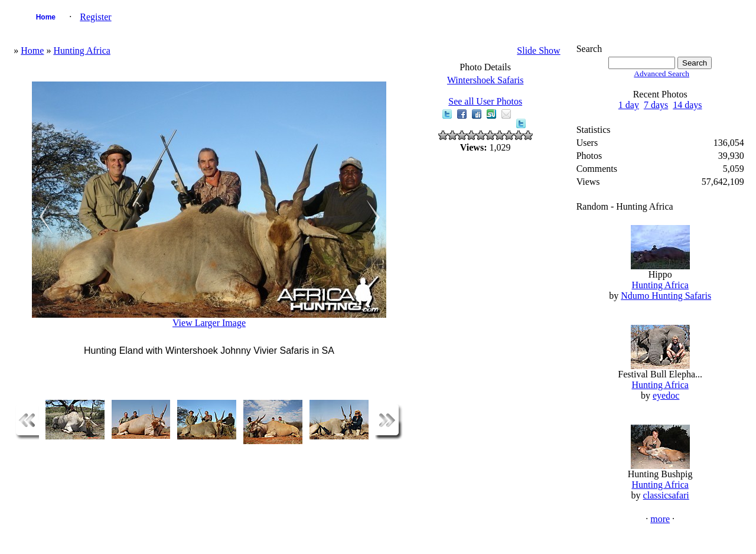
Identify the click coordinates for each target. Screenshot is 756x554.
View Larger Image (209, 323)
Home (46, 17)
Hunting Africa (82, 50)
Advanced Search (661, 74)
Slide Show (538, 50)
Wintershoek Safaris (485, 80)
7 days (656, 105)
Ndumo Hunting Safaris (666, 296)
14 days (687, 105)
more (660, 519)
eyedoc (666, 395)
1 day (629, 105)
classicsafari (666, 495)
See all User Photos (485, 101)
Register (95, 17)
